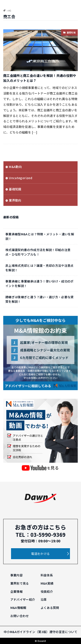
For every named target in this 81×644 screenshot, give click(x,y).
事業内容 (17, 575)
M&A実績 (47, 583)
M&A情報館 (18, 608)
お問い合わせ (20, 616)
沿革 (44, 599)
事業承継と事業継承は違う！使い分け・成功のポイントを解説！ (40, 283)
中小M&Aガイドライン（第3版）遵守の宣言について (40, 632)
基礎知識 (71, 32)
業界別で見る (20, 583)
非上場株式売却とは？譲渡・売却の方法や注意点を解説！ (40, 268)
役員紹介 (47, 591)
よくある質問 (50, 608)
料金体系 (47, 575)
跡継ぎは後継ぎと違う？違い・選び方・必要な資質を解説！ (40, 299)
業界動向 (15, 200)
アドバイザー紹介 (23, 599)
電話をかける (40, 554)
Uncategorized (21, 178)
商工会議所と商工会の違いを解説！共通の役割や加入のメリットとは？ (40, 78)
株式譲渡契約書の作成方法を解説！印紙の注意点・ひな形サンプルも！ (38, 252)
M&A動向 (15, 167)
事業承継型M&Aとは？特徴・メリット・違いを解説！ (40, 236)
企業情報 (17, 591)
